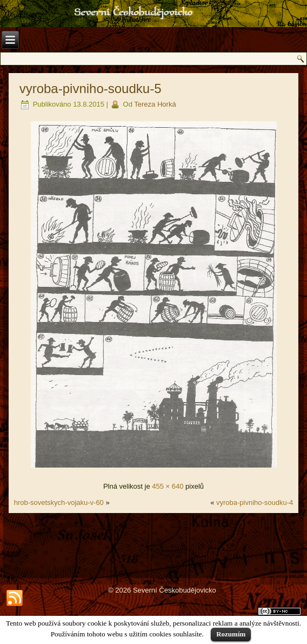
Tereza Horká (155, 104)
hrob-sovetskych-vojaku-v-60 (59, 502)
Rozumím (231, 634)
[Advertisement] (154, 546)
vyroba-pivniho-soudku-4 (255, 502)
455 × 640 (168, 486)
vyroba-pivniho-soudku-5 (91, 88)
